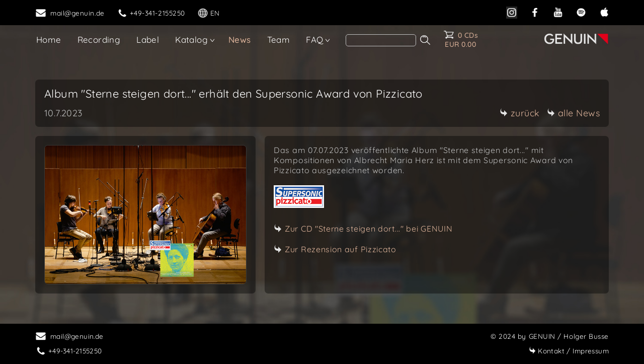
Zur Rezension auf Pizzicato (341, 249)
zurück (520, 113)
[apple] (604, 11)
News (240, 40)
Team (279, 40)
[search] (381, 40)
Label (148, 40)
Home (49, 40)
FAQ (314, 40)
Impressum (569, 351)
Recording (99, 40)
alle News (574, 113)
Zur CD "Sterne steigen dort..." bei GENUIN (369, 229)
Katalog (191, 40)
